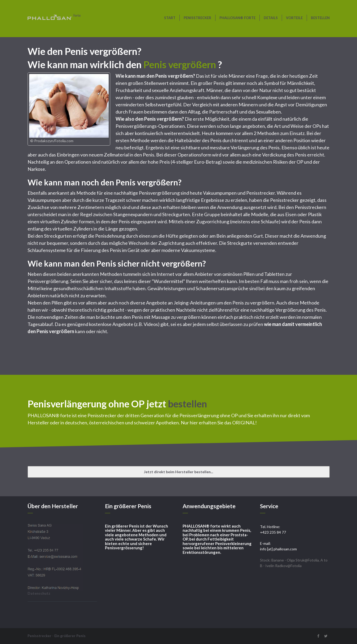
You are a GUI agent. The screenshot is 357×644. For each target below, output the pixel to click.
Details (271, 18)
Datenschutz (39, 593)
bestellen (320, 18)
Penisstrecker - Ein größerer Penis (57, 636)
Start (170, 18)
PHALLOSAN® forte (237, 18)
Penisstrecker (197, 18)
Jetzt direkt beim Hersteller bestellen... (178, 472)
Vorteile (294, 18)
